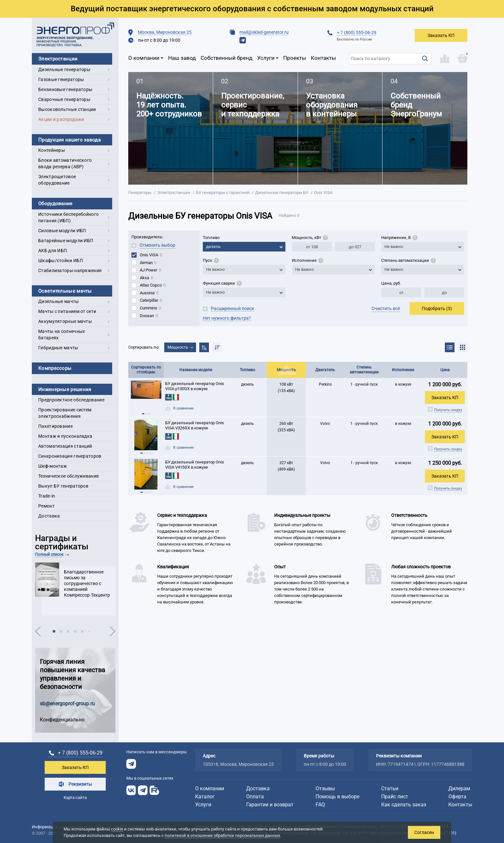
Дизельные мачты (59, 301)
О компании (144, 58)
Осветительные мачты (65, 291)
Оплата (255, 797)
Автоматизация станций (65, 446)
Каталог (205, 797)
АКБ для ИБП (53, 251)
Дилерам (459, 788)
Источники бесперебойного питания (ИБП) (68, 217)
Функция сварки (222, 283)
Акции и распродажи (61, 119)
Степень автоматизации (409, 260)
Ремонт (46, 506)
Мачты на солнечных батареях (62, 334)
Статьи (390, 788)
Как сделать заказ (404, 805)
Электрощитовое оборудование (57, 180)
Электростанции (58, 59)
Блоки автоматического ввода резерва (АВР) (65, 163)
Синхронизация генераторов (70, 456)
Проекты (295, 58)
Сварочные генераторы (64, 99)
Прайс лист (395, 797)
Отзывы (325, 788)
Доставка (49, 516)
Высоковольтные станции (67, 109)
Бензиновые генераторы (65, 89)
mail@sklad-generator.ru (264, 32)
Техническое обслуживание (68, 476)
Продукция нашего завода (69, 140)
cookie (117, 829)
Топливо (211, 238)
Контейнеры (52, 150)
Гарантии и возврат (270, 805)
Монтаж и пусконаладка (65, 436)
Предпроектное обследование (71, 400)
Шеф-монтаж (53, 466)
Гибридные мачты (58, 348)
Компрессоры (55, 368)
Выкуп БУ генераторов (63, 486)
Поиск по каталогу (369, 56)
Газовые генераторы (61, 79)
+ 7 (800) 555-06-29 (357, 32)
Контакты (323, 58)
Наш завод (182, 58)
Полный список (49, 554)
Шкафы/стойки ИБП (61, 261)
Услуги (266, 58)
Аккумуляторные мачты (65, 321)
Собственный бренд (226, 58)
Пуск (211, 260)
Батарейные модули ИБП (66, 241)
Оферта (457, 797)
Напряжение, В (399, 238)
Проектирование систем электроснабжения (65, 413)
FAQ (320, 805)
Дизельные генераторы (64, 69)
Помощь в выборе (337, 797)
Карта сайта (75, 797)
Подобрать (437, 308)
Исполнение (308, 260)
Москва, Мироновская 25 (165, 32)
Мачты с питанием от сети (67, 311)
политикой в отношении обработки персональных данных (222, 835)
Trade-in (47, 496)
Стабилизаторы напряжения (70, 270)
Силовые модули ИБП (62, 231)
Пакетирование (55, 426)
